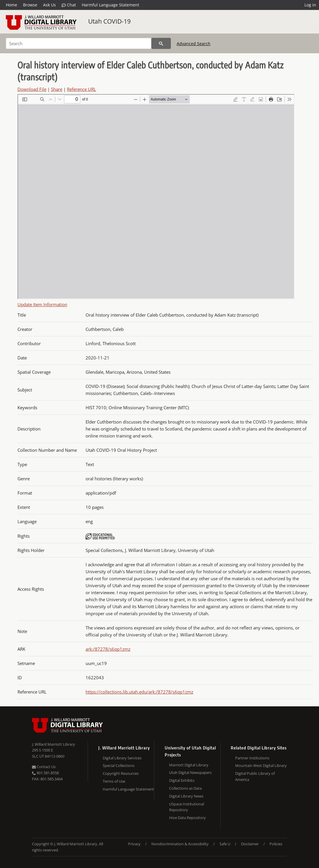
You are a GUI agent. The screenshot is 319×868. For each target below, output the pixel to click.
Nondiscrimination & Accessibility (180, 844)
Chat (69, 5)
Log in (310, 5)
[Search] (79, 43)
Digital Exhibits (182, 780)
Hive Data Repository (187, 818)
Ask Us (49, 5)
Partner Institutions (252, 758)
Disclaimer (250, 844)
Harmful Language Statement (110, 5)
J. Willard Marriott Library (54, 744)
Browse (30, 5)
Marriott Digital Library (189, 765)
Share (57, 89)
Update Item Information (42, 304)
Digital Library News (186, 796)
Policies (276, 844)
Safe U (225, 844)
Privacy (134, 844)
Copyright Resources (121, 773)
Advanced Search (194, 44)
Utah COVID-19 (109, 21)
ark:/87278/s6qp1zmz (108, 649)
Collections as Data (185, 788)
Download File (32, 89)
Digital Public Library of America (255, 776)
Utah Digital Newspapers (190, 772)
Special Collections (119, 765)
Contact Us (44, 767)
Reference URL (81, 89)
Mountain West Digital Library (261, 765)
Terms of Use (114, 781)
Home (11, 5)
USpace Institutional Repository (187, 807)
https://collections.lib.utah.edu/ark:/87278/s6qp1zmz (139, 692)
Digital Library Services (122, 758)
